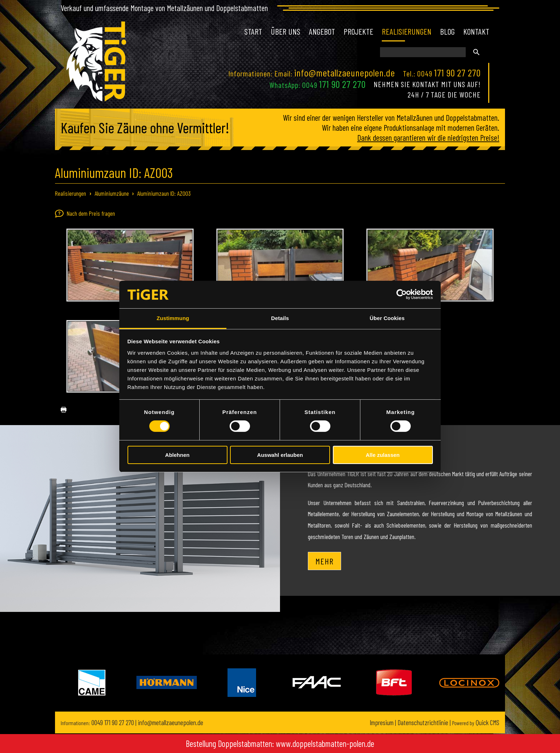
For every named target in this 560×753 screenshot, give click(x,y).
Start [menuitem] (253, 31)
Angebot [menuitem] (322, 31)
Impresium (382, 722)
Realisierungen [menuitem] (407, 31)
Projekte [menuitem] (358, 31)
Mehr (324, 561)
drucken (61, 410)
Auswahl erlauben (280, 455)
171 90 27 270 (457, 73)
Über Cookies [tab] (387, 318)
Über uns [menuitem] (286, 31)
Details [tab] (280, 318)
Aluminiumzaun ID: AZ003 (164, 193)
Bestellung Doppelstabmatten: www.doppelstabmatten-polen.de (280, 744)
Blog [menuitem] (447, 31)
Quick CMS (476, 722)
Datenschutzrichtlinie (423, 722)
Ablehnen (177, 455)
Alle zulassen (383, 455)
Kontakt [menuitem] (476, 31)
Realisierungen (71, 193)
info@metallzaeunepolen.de (345, 73)
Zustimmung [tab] (173, 318)
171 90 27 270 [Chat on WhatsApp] (342, 84)
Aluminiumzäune (112, 193)
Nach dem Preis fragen (85, 214)
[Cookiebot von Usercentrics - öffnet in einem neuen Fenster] (402, 294)
